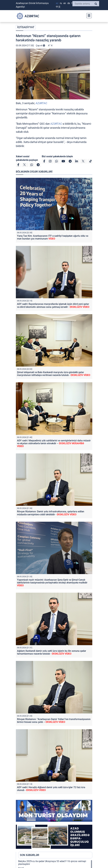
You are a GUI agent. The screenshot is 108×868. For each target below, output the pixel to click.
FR (72, 3)
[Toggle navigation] (88, 15)
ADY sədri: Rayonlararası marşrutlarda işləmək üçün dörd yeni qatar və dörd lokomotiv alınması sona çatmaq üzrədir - (53, 305)
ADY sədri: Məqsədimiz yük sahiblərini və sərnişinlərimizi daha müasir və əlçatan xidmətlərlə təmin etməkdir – (54, 443)
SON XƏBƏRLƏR (29, 855)
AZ (57, 3)
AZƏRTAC (41, 103)
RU (61, 3)
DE (69, 3)
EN (65, 3)
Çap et (40, 46)
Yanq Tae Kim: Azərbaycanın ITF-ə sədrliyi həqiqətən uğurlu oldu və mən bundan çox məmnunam (53, 237)
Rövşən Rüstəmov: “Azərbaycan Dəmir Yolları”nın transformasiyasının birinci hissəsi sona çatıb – (54, 721)
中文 (58, 7)
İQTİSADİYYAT (26, 27)
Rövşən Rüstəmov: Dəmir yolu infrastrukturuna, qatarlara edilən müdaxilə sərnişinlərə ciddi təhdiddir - (51, 513)
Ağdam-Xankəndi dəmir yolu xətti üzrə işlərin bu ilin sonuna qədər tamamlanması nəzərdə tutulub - (52, 652)
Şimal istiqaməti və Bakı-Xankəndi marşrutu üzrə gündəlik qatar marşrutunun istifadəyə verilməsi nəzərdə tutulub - (54, 374)
